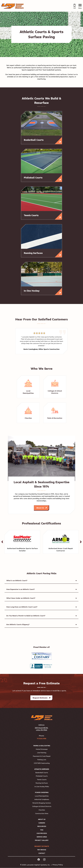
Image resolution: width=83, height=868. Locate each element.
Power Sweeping (42, 793)
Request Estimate (40, 698)
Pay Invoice (42, 850)
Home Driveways (42, 749)
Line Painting (42, 753)
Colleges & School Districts (42, 807)
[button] (2, 542)
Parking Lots (42, 760)
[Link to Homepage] (13, 8)
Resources (42, 826)
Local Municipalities (42, 796)
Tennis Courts (42, 780)
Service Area (42, 837)
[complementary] (79, 864)
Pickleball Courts (42, 776)
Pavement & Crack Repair (42, 756)
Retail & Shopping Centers (42, 803)
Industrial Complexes (42, 800)
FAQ (42, 830)
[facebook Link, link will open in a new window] (39, 860)
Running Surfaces (42, 783)
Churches (42, 810)
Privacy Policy (58, 865)
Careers (42, 823)
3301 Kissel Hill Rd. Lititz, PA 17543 (41, 729)
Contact (42, 853)
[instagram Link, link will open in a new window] (44, 860)
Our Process (42, 833)
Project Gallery (42, 840)
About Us (40, 508)
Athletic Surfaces (42, 769)
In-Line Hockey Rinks (42, 787)
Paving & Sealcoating (42, 746)
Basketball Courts (42, 773)
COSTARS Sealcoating (42, 763)
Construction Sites (42, 814)
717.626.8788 (41, 739)
